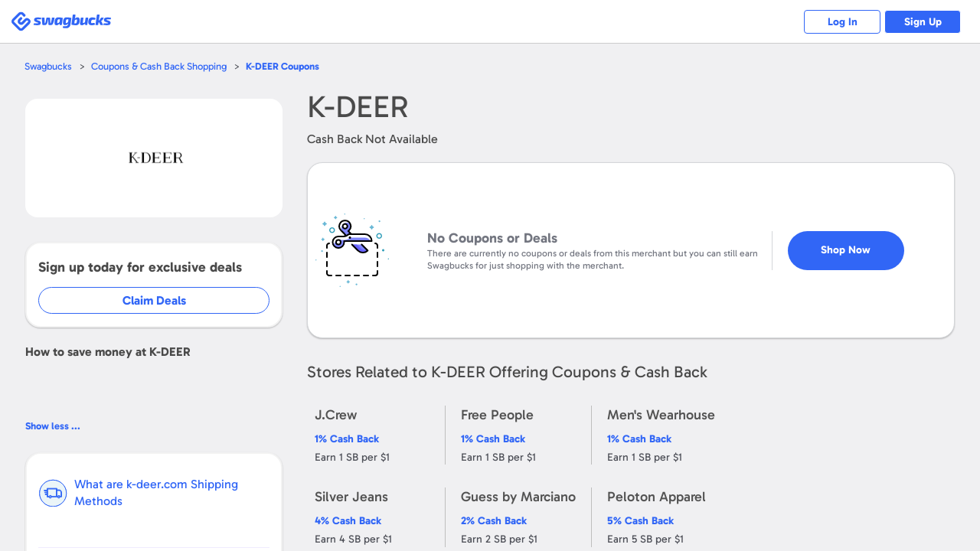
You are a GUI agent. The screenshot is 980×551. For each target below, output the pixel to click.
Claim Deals (154, 300)
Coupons (283, 66)
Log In (843, 22)
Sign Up (923, 22)
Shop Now (846, 250)
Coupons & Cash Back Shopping (159, 66)
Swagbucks (48, 66)
